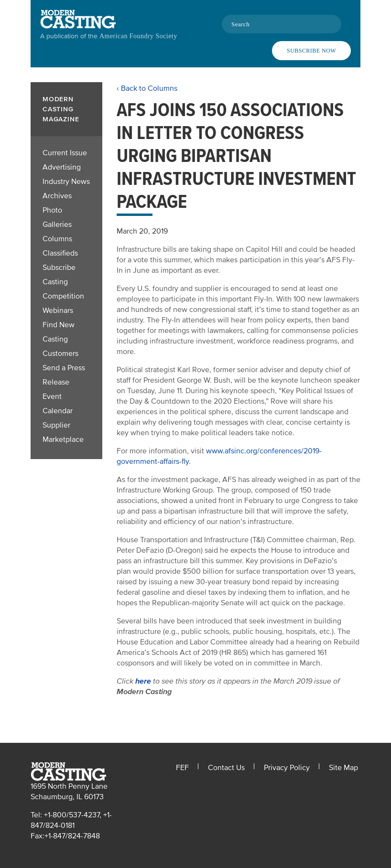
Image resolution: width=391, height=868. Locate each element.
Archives (57, 196)
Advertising (62, 167)
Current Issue (65, 153)
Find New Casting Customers (60, 339)
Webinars (58, 311)
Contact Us (226, 768)
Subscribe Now (311, 51)
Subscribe (59, 268)
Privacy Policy (287, 768)
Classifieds (60, 253)
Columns (57, 239)
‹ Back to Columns (147, 88)
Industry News (66, 182)
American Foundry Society (138, 36)
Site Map (343, 768)
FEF (182, 768)
